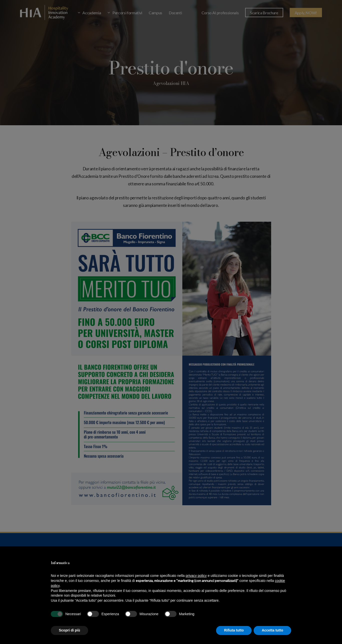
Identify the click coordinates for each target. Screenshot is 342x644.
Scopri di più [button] (69, 630)
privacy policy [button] (196, 576)
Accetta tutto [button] (272, 630)
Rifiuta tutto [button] (234, 630)
